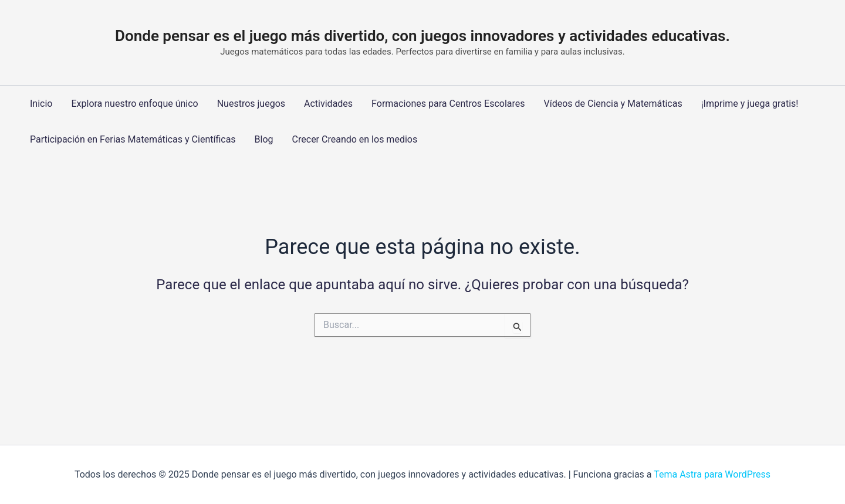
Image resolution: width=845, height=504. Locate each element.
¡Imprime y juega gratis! (750, 104)
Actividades (328, 104)
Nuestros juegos (251, 104)
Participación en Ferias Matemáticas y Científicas (133, 139)
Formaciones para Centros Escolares (448, 104)
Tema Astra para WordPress (712, 474)
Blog (264, 139)
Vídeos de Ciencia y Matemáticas (613, 104)
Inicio (41, 104)
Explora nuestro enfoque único (134, 104)
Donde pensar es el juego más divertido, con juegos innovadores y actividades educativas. (422, 36)
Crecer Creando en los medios (355, 139)
